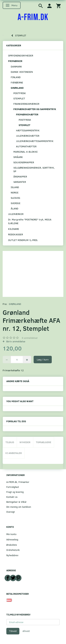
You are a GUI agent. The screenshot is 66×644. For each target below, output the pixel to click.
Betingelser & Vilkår (16, 502)
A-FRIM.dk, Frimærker (18, 482)
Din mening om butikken (19, 507)
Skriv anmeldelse (15, 341)
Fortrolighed (12, 487)
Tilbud (10, 442)
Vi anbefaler (14, 453)
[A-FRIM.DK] (33, 17)
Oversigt (11, 512)
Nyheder (25, 442)
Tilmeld (13, 631)
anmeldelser (30, 338)
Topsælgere (44, 442)
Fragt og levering (15, 492)
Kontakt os (12, 497)
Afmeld (26, 631)
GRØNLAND (15, 304)
